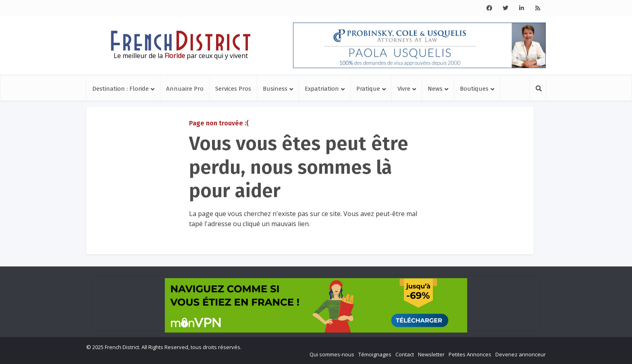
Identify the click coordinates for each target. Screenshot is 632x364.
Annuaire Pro (185, 89)
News (435, 89)
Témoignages (375, 354)
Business (275, 89)
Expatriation (322, 89)
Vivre (404, 89)
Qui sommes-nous (332, 354)
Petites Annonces (470, 354)
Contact (405, 354)
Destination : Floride (121, 89)
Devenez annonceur (521, 354)
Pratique (368, 89)
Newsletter (431, 354)
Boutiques (474, 89)
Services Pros (233, 89)
